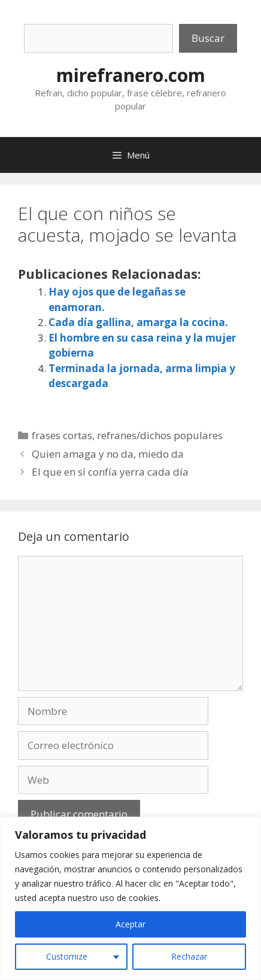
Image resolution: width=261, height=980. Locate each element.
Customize (67, 956)
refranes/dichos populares (160, 435)
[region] (130, 898)
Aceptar (130, 924)
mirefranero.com (131, 75)
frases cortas (62, 435)
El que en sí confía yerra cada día (110, 472)
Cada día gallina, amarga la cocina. (138, 322)
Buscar (208, 38)
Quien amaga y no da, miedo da (108, 454)
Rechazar (189, 956)
